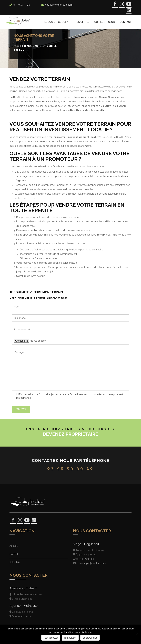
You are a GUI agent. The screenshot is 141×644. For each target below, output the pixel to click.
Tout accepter (51, 638)
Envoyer (21, 409)
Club (113, 22)
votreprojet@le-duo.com (59, 5)
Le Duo (50, 22)
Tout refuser (70, 638)
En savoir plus (90, 638)
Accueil (19, 46)
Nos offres (83, 22)
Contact (126, 22)
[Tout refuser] (137, 634)
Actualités (15, 562)
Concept (65, 22)
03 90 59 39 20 (22, 5)
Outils (100, 22)
